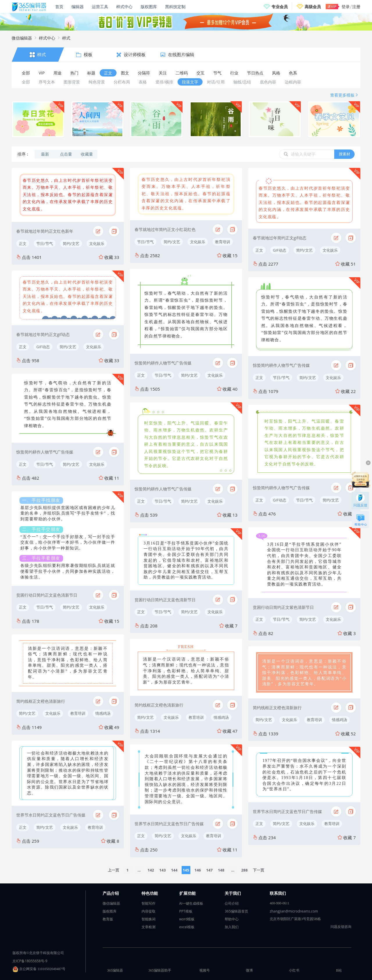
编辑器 (78, 7)
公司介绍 (232, 903)
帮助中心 (232, 919)
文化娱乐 (97, 243)
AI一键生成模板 (191, 903)
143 (162, 870)
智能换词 (149, 919)
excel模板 (187, 927)
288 (244, 870)
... (139, 870)
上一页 (113, 870)
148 (221, 870)
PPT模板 (186, 911)
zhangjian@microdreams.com (294, 911)
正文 (23, 243)
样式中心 (124, 7)
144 (174, 870)
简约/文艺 (71, 243)
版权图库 (149, 7)
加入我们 (232, 927)
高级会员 (313, 7)
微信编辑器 (22, 38)
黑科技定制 (175, 7)
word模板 (187, 919)
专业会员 (280, 7)
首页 (59, 7)
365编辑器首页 (236, 911)
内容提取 (149, 911)
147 (209, 870)
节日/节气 (45, 243)
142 (151, 870)
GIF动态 (43, 347)
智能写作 (149, 903)
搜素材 (345, 154)
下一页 (259, 870)
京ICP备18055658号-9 (30, 961)
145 (186, 870)
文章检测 (149, 927)
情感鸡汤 (103, 713)
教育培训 (78, 713)
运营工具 (100, 7)
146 (198, 870)
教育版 (108, 919)
